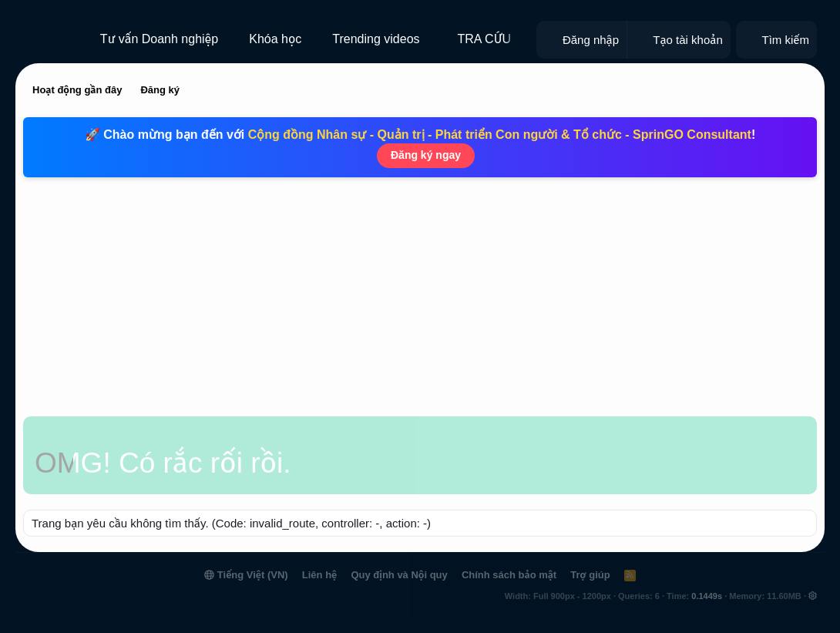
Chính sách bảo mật (509, 575)
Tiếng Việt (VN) (246, 575)
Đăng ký (160, 90)
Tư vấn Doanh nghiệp (159, 39)
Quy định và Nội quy (399, 575)
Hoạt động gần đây (77, 90)
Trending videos (376, 39)
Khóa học (275, 39)
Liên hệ (319, 575)
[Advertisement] (420, 301)
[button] (432, 39)
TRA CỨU (485, 39)
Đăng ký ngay (426, 155)
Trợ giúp (590, 575)
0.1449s (707, 596)
